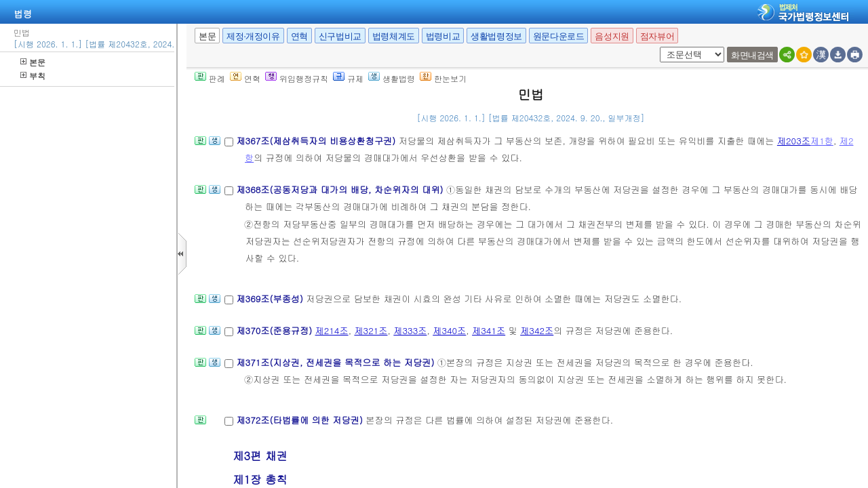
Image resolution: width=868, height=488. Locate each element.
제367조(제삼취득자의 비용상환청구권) (317, 141)
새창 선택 (657, 47)
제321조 (371, 330)
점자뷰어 (657, 36)
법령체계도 (394, 36)
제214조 (332, 330)
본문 (33, 62)
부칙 (33, 76)
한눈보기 (443, 78)
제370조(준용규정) (275, 330)
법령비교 (443, 36)
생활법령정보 (496, 36)
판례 (210, 78)
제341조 (489, 330)
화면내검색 (752, 55)
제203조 (794, 141)
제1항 (822, 141)
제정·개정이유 (253, 36)
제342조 (537, 330)
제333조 (410, 330)
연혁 (299, 36)
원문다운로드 (559, 36)
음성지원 (612, 36)
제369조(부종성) (271, 299)
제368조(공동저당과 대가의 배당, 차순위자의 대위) (341, 189)
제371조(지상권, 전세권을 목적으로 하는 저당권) (336, 362)
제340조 (449, 330)
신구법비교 (340, 36)
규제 (348, 78)
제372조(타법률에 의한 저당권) (301, 420)
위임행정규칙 (297, 78)
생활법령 (392, 78)
